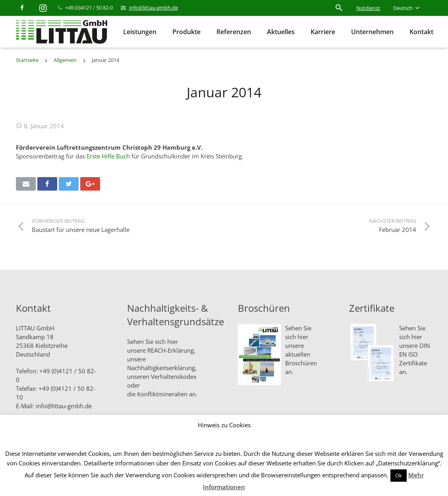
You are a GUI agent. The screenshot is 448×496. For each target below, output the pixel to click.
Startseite (27, 60)
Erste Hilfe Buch (108, 156)
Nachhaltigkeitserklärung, (162, 368)
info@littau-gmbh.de (154, 8)
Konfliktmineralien (162, 394)
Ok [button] (399, 475)
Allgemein (65, 60)
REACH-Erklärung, (171, 350)
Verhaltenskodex (174, 376)
